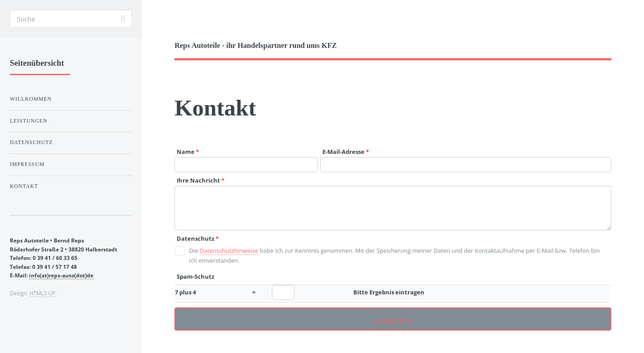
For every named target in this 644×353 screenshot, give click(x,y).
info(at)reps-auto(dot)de (61, 275)
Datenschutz (31, 142)
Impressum (27, 164)
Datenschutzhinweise (229, 251)
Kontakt (24, 186)
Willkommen (31, 99)
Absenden (393, 321)
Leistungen (29, 121)
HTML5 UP (42, 293)
